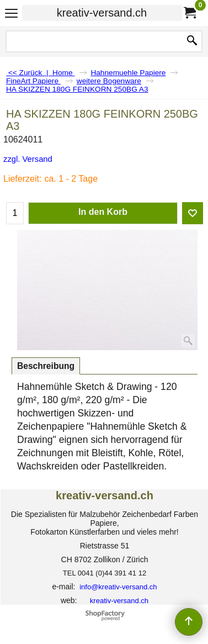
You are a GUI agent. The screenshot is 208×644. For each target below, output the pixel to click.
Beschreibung (46, 366)
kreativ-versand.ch (102, 13)
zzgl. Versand (28, 159)
